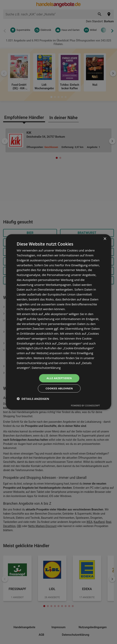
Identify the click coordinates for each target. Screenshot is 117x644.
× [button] (105, 238)
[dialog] (59, 322)
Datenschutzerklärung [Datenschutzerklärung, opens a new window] (47, 367)
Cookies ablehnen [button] (59, 389)
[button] (33, 399)
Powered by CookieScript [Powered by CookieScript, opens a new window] (85, 406)
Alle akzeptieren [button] (59, 378)
